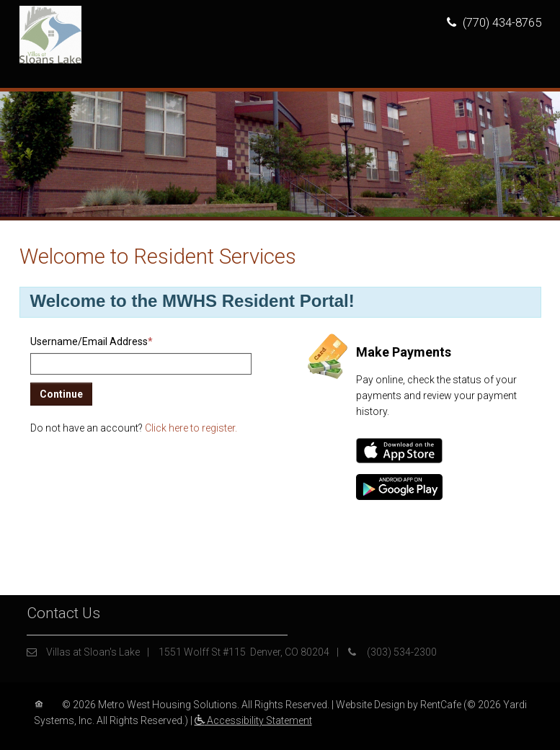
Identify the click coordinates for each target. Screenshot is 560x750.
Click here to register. (191, 428)
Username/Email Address (92, 341)
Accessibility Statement (253, 720)
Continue (61, 394)
